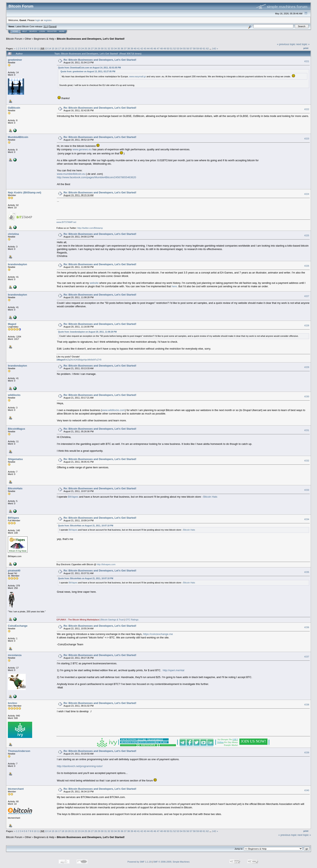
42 (142, 48)
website (94, 283)
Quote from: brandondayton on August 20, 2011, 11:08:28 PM (87, 332)
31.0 (46, 26)
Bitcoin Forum (14, 39)
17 (60, 48)
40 (135, 48)
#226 (307, 266)
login (38, 20)
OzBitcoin (14, 108)
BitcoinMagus (16, 429)
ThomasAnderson (19, 751)
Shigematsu (15, 459)
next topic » (303, 44)
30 (102, 48)
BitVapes (73, 497)
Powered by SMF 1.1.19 (139, 862)
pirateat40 (14, 571)
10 (35, 48)
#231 (307, 430)
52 (175, 48)
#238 (307, 705)
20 (69, 48)
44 (148, 48)
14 (50, 48)
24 (83, 48)
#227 (307, 296)
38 (128, 48)
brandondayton (17, 264)
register (48, 20)
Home (15, 31)
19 (66, 48)
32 (109, 48)
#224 (307, 194)
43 (145, 48)
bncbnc (13, 703)
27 (92, 48)
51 (171, 48)
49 (165, 48)
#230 (307, 397)
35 (119, 48)
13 (46, 48)
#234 (307, 519)
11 (39, 48)
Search (33, 31)
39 (132, 48)
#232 (307, 461)
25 (86, 48)
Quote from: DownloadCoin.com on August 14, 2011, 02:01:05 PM (89, 68)
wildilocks (14, 395)
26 (89, 48)
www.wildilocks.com (113, 410)
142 (214, 48)
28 (96, 48)
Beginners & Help (44, 39)
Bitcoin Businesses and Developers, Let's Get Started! (91, 39)
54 (181, 48)
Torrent (53, 26)
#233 (307, 490)
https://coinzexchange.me (158, 634)
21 (73, 48)
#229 (307, 367)
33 (112, 48)
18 (63, 48)
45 (152, 48)
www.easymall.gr (138, 76)
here (174, 286)
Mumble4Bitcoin (18, 137)
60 (201, 48)
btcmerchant (16, 789)
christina (13, 234)
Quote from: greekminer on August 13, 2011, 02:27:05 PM (88, 72)
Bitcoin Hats (210, 497)
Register (52, 31)
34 (115, 48)
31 (105, 48)
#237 (307, 657)
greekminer (15, 60)
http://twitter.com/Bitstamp (90, 228)
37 (125, 48)
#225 (307, 235)
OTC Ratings (132, 620)
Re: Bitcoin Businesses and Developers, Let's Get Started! (100, 60)
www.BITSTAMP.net (66, 222)
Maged (12, 324)
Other (28, 39)
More (62, 31)
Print (306, 48)
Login (42, 31)
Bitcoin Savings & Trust (112, 620)
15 (53, 48)
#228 (307, 325)
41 (138, 48)
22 (76, 48)
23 (79, 48)
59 (198, 48)
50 (168, 48)
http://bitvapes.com (106, 564)
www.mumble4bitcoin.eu (71, 174)
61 (204, 48)
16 (56, 48)
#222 (307, 109)
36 (122, 48)
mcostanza (15, 655)
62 (208, 48)
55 (184, 48)
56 (188, 48)
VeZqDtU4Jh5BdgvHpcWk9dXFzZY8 (79, 360)
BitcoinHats (15, 488)
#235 (307, 572)
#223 (307, 139)
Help (24, 31)
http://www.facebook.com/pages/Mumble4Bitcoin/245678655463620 (96, 177)
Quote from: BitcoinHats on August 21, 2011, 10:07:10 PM (86, 526)
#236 (307, 627)
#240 (307, 790)
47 (158, 48)
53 (178, 48)
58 (194, 48)
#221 (307, 61)
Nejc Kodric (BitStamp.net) (25, 192)
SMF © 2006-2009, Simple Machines (171, 862)
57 (191, 48)
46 (155, 48)
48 (161, 48)
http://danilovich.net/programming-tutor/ (80, 766)
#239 (307, 752)
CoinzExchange (18, 626)
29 (99, 48)
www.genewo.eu (82, 149)
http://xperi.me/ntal (174, 670)
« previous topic (286, 44)
